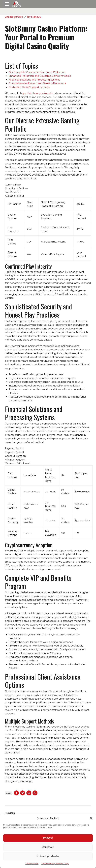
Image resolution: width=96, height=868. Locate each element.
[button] (91, 818)
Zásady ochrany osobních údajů (55, 864)
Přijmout (48, 838)
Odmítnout (48, 847)
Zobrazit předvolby (48, 856)
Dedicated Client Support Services (29, 87)
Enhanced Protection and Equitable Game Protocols (40, 76)
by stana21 (34, 17)
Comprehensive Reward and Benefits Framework (37, 83)
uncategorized (14, 17)
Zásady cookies (32, 864)
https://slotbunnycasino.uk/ (37, 93)
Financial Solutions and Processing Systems (34, 80)
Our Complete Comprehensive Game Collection (37, 72)
